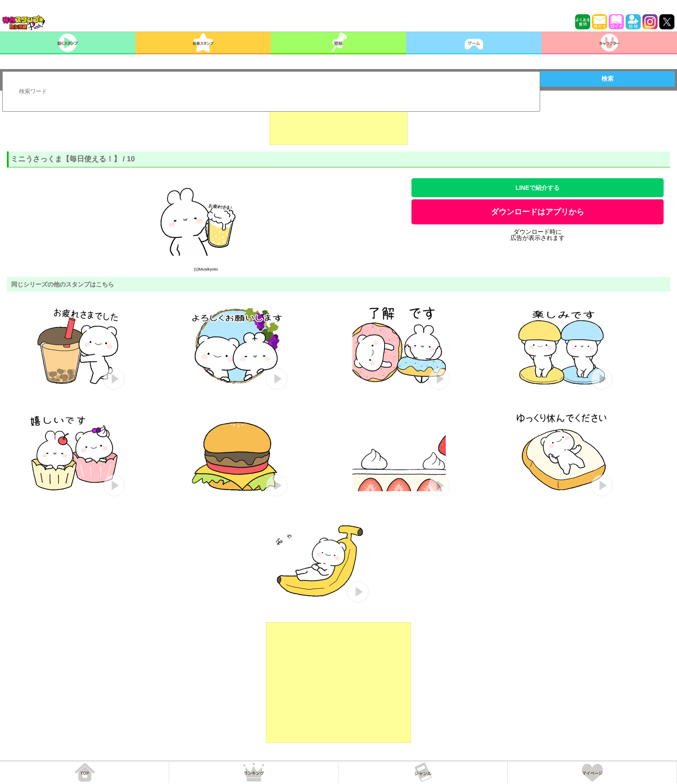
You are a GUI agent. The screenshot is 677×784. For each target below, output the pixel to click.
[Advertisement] (338, 123)
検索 (607, 79)
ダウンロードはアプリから (538, 212)
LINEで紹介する (538, 188)
